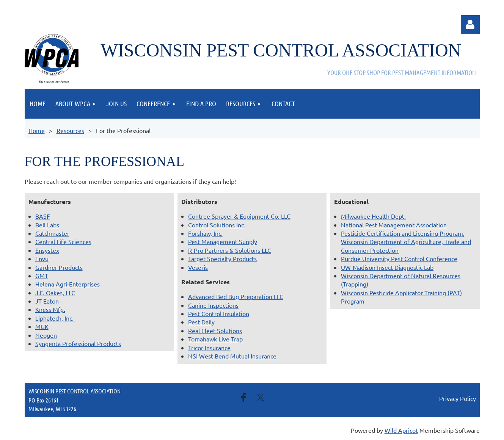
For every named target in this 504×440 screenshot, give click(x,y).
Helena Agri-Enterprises (68, 284)
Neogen (46, 335)
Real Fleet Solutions (215, 330)
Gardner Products (59, 267)
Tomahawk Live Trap (215, 339)
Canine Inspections (213, 305)
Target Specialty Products (222, 258)
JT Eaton (47, 301)
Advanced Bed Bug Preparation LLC (236, 296)
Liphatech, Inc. (55, 318)
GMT (42, 276)
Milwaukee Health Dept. (373, 216)
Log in (470, 25)
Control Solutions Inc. (217, 225)
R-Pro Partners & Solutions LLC (230, 250)
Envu (42, 258)
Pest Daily (201, 322)
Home (37, 130)
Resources (70, 130)
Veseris (198, 267)
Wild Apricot (401, 430)
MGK (42, 326)
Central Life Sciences (63, 241)
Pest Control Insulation (219, 313)
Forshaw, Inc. (205, 233)
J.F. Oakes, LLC (55, 293)
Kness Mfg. (50, 309)
